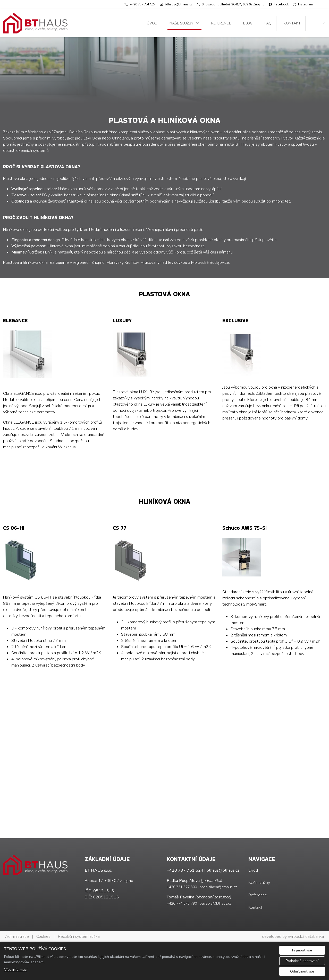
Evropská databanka (306, 937)
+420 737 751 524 (185, 870)
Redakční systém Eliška (79, 937)
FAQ (268, 23)
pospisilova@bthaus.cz (218, 887)
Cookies (43, 937)
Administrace (17, 937)
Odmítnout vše (302, 971)
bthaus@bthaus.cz (223, 870)
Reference (221, 23)
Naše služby (182, 23)
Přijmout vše (302, 950)
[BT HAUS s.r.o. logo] (35, 23)
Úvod (152, 23)
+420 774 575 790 (182, 903)
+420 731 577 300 (182, 887)
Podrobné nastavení (302, 961)
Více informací (16, 970)
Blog (248, 23)
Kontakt (292, 23)
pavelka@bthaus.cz (216, 903)
